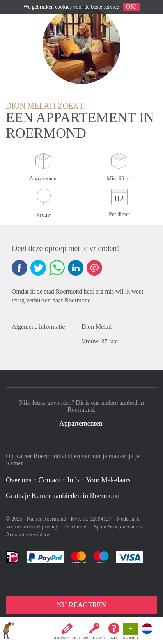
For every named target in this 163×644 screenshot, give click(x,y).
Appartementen (81, 423)
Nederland (128, 519)
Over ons (19, 480)
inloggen (95, 638)
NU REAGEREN (82, 605)
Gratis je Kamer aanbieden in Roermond (63, 496)
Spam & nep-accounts (118, 527)
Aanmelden (67, 638)
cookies (63, 7)
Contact (50, 480)
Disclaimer (76, 527)
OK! (131, 6)
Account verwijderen (29, 535)
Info (114, 638)
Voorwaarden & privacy (32, 527)
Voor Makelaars (108, 480)
